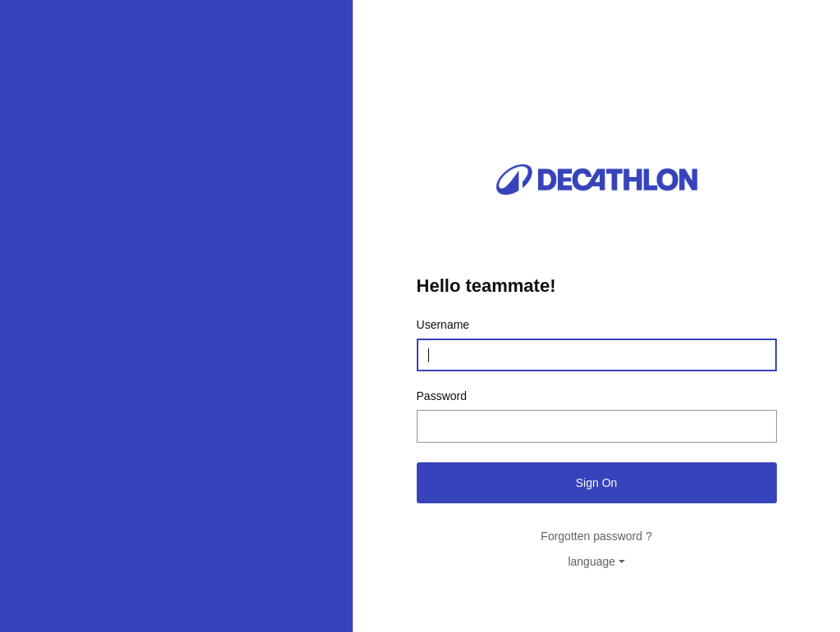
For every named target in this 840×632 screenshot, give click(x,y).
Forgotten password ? (596, 536)
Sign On (597, 483)
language (591, 562)
